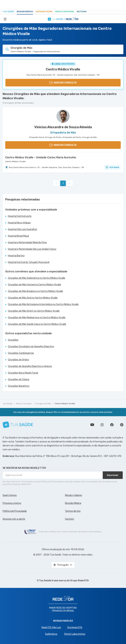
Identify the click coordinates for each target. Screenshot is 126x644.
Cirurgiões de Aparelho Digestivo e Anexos (30, 366)
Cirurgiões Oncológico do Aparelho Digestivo (31, 347)
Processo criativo (12, 503)
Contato (69, 519)
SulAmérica (51, 634)
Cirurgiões (13, 340)
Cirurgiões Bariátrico (19, 386)
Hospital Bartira (16, 256)
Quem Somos (10, 495)
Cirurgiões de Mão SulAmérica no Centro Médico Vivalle (37, 278)
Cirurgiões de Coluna (19, 379)
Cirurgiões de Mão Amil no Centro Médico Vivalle (33, 298)
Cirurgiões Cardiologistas (21, 353)
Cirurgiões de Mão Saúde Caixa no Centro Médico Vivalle (37, 324)
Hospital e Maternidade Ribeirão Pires (27, 243)
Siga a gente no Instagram (102, 425)
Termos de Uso (73, 511)
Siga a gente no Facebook (112, 425)
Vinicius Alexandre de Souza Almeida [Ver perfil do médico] (63, 127)
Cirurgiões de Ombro (18, 360)
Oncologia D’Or (75, 627)
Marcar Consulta (24, 404)
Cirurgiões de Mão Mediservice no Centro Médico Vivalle (37, 318)
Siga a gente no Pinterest (122, 425)
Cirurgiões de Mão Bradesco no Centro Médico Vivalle (35, 291)
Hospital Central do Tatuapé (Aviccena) (29, 262)
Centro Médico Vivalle (63, 69)
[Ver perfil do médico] (63, 116)
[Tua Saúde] (18, 425)
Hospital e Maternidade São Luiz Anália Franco (32, 249)
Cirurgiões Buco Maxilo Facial (23, 373)
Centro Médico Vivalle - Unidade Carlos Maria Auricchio (41, 157)
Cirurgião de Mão (43, 404)
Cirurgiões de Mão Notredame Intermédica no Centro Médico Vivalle (43, 304)
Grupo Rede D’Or (80, 581)
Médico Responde (65, 12)
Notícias (82, 12)
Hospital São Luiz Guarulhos (22, 229)
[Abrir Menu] (5, 19)
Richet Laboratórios (75, 634)
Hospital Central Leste (20, 216)
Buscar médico (25, 12)
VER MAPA (112, 167)
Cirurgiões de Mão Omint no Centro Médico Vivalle (34, 311)
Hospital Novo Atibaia (19, 223)
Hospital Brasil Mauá (18, 236)
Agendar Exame (44, 12)
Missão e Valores (73, 495)
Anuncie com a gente (14, 519)
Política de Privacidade (15, 511)
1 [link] (63, 183)
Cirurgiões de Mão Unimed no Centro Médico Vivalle (34, 285)
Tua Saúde (8, 12)
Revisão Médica (73, 503)
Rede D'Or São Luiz (51, 627)
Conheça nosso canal (92, 425)
